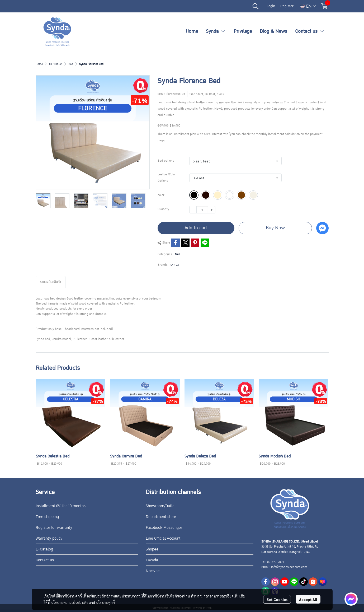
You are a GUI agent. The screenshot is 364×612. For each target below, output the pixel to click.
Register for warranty (54, 527)
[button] (256, 6)
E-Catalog (44, 549)
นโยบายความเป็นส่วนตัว (70, 602)
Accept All (308, 599)
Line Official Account (163, 538)
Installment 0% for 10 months (61, 506)
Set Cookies (277, 599)
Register (287, 6)
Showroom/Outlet (161, 506)
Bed (71, 64)
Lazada (152, 560)
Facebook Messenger (164, 527)
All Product (56, 64)
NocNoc (153, 571)
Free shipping (47, 517)
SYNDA (175, 265)
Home (39, 64)
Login (271, 6)
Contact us (45, 560)
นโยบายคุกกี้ (105, 602)
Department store (161, 517)
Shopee (152, 549)
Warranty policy (49, 538)
